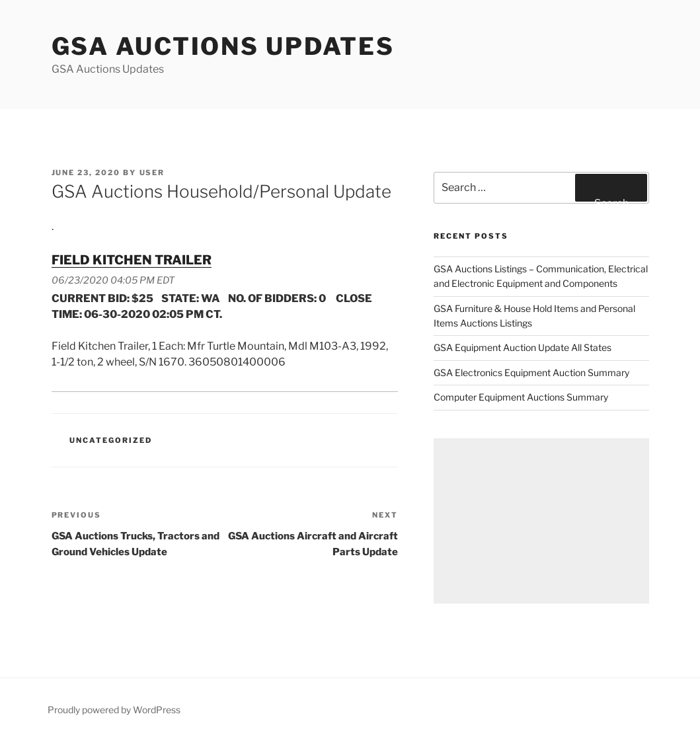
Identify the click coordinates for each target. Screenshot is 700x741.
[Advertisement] (541, 521)
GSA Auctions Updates (223, 46)
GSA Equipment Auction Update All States (523, 347)
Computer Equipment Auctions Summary (521, 397)
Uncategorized (111, 440)
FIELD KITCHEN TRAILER (132, 260)
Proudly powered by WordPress (114, 710)
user (152, 173)
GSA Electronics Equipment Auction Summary (531, 372)
